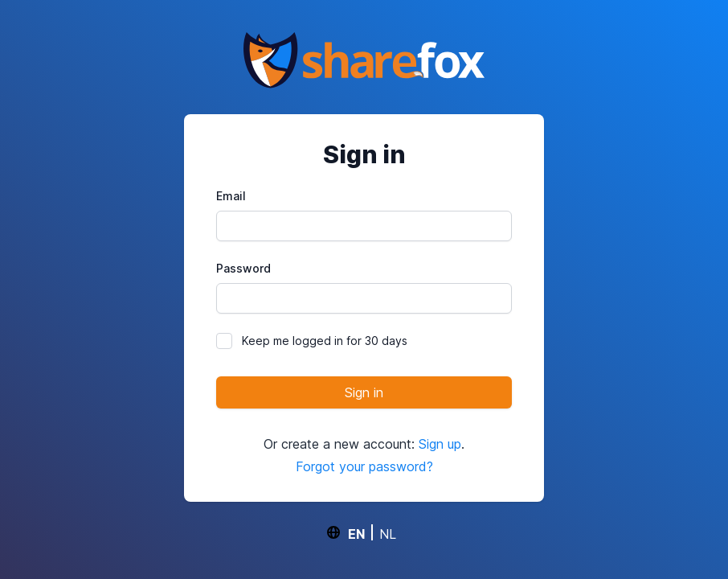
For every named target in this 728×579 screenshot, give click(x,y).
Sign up (440, 444)
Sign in (364, 392)
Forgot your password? (364, 466)
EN (356, 533)
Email (231, 196)
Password (243, 268)
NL (388, 533)
